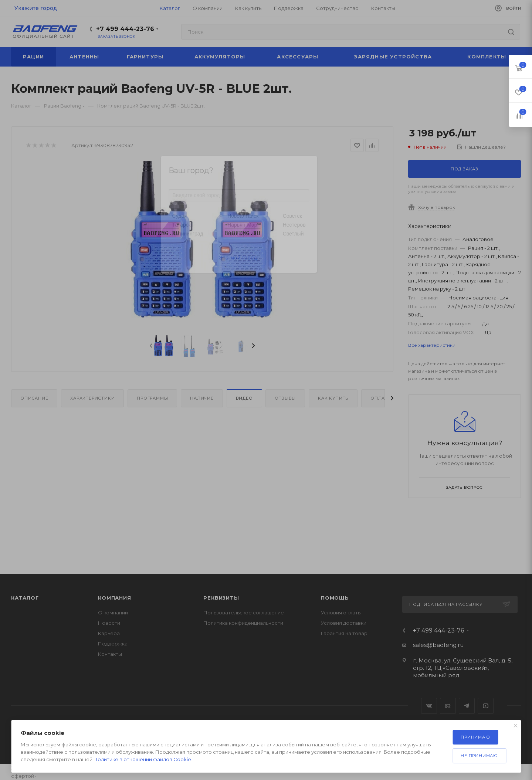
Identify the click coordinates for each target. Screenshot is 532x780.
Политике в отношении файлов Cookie (142, 759)
